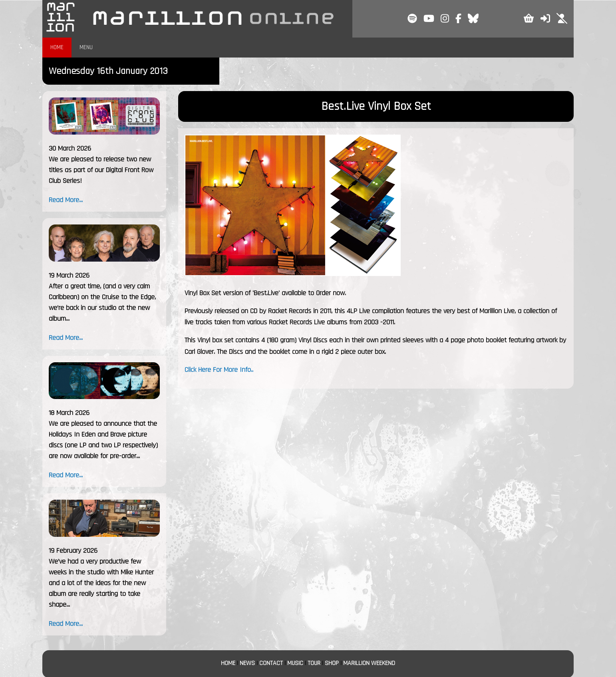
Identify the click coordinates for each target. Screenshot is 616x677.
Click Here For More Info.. (219, 370)
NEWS (247, 663)
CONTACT (271, 663)
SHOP (332, 663)
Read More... (66, 200)
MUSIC (295, 663)
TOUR (314, 663)
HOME (57, 47)
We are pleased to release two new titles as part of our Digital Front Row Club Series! (101, 170)
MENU (86, 47)
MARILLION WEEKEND (369, 663)
